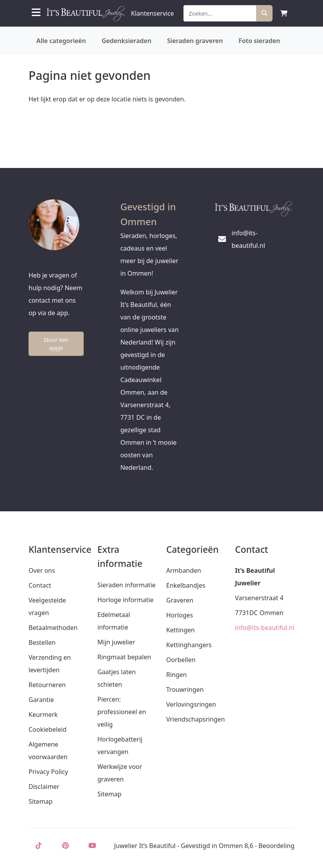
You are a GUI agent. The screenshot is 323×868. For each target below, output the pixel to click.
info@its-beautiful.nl (265, 628)
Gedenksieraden (127, 41)
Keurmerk (43, 715)
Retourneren (47, 685)
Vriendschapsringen (196, 719)
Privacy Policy (48, 772)
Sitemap (41, 801)
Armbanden (184, 570)
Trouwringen (185, 689)
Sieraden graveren (195, 41)
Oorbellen (181, 660)
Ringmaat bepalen (124, 657)
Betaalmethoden (53, 628)
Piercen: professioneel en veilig (122, 712)
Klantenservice (153, 13)
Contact (40, 585)
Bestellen (42, 642)
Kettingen (180, 630)
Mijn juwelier (116, 642)
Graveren (180, 600)
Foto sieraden (259, 41)
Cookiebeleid (48, 729)
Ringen (177, 675)
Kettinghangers (189, 645)
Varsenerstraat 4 (259, 598)
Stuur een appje (56, 344)
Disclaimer (44, 787)
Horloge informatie (126, 600)
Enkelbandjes (186, 585)
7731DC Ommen (259, 613)
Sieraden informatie (127, 585)
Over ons (42, 570)
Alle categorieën (61, 41)
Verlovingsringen (191, 704)
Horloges (179, 615)
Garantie (41, 700)
